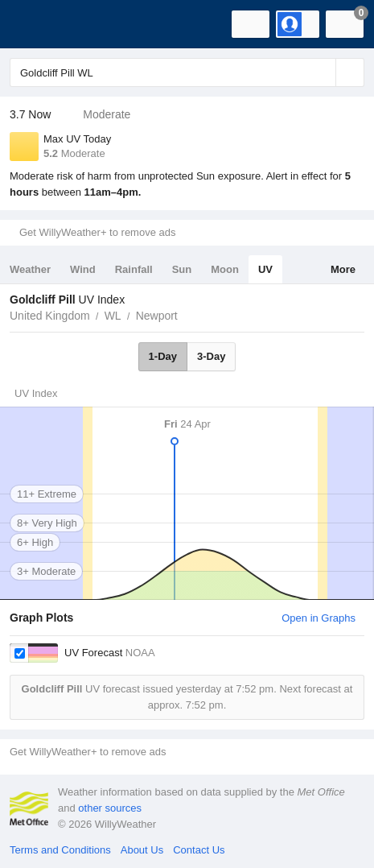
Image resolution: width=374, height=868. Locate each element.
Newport (157, 316)
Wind (83, 269)
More (343, 269)
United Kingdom (50, 316)
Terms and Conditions (60, 850)
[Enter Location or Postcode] (187, 72)
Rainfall (134, 269)
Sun (182, 269)
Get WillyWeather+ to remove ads (97, 232)
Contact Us (199, 850)
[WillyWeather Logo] (36, 24)
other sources (110, 808)
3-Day (211, 356)
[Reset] (322, 72)
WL (113, 316)
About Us (142, 850)
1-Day (163, 356)
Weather (30, 269)
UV (265, 269)
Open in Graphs (319, 618)
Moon (225, 269)
